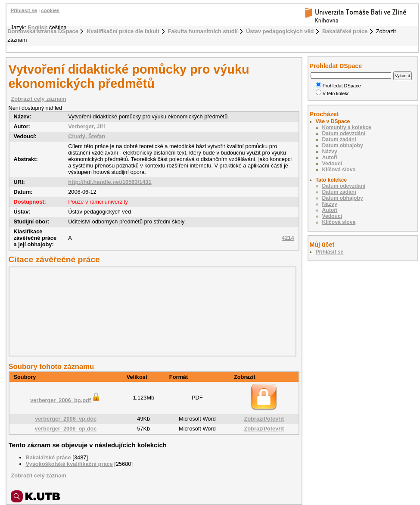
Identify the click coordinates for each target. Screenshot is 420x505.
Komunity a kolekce (347, 127)
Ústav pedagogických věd (280, 31)
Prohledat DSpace (338, 86)
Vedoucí (332, 164)
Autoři (330, 158)
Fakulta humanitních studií (203, 31)
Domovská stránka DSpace (43, 31)
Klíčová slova (339, 170)
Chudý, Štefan (87, 136)
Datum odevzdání (344, 133)
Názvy (330, 152)
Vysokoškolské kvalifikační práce (69, 464)
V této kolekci (333, 93)
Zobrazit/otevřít (264, 419)
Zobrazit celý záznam (39, 99)
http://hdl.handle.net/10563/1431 (110, 182)
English (37, 27)
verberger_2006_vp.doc (66, 419)
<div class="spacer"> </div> (150, 311)
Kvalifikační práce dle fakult (123, 31)
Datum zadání (339, 139)
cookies (50, 10)
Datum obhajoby (343, 146)
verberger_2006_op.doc (66, 429)
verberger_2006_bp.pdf (66, 400)
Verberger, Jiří (86, 126)
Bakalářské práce (345, 31)
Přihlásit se (24, 10)
